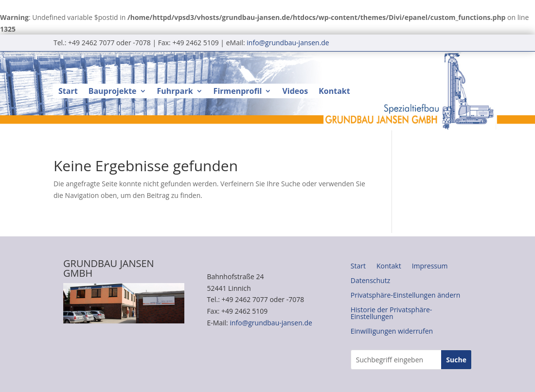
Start (68, 92)
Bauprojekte (113, 92)
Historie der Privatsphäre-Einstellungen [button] (392, 314)
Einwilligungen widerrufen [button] (392, 332)
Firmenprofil (238, 92)
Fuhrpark (175, 92)
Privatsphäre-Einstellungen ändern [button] (406, 296)
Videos (295, 92)
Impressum (430, 267)
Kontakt (334, 92)
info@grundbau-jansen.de (288, 43)
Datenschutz (370, 281)
